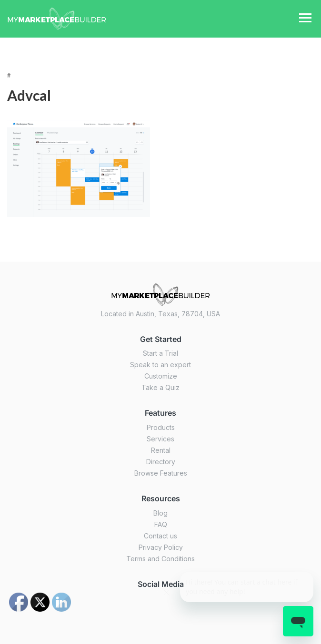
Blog (160, 513)
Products (161, 427)
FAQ (161, 524)
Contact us (160, 536)
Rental (161, 450)
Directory (161, 462)
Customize (161, 376)
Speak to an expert (160, 365)
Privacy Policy (161, 547)
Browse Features (161, 473)
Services (160, 439)
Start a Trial (160, 353)
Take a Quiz (160, 387)
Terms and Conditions (160, 559)
